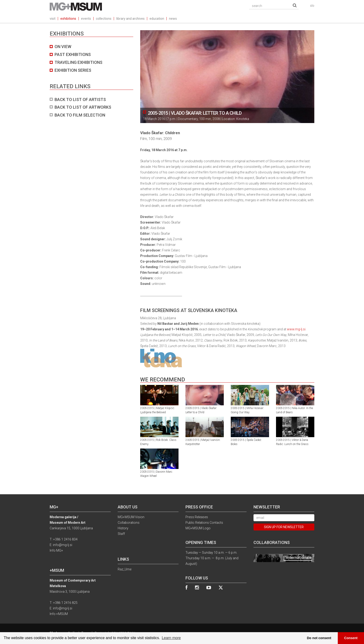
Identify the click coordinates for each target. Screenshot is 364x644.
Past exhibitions (73, 54)
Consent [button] (351, 638)
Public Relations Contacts (204, 523)
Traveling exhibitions (78, 62)
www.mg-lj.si (296, 329)
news (173, 19)
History (123, 528)
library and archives (130, 19)
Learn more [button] (171, 638)
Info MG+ (56, 550)
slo (312, 6)
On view (63, 47)
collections (104, 19)
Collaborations (129, 523)
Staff (121, 534)
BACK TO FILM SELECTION (80, 115)
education (157, 19)
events (86, 19)
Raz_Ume (125, 569)
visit (53, 19)
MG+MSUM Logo (198, 528)
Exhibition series (73, 70)
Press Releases (197, 517)
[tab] (91, 81)
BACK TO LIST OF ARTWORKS (83, 107)
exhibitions (68, 19)
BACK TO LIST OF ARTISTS (80, 99)
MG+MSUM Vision (131, 517)
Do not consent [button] (319, 638)
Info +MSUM (59, 614)
